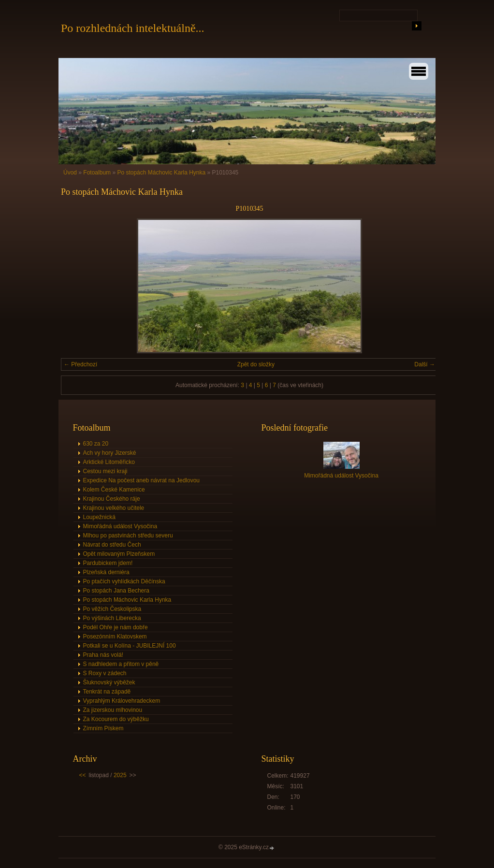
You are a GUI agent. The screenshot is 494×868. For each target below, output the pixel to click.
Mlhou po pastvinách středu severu (128, 535)
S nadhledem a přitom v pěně (121, 664)
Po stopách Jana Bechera (116, 591)
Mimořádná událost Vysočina (120, 526)
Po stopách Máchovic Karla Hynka (161, 173)
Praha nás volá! (103, 655)
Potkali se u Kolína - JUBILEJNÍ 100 (130, 646)
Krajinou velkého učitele (114, 508)
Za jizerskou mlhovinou (113, 710)
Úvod (70, 173)
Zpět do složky (256, 364)
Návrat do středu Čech (112, 545)
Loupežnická (99, 517)
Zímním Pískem (103, 728)
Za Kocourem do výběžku (116, 719)
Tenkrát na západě (107, 692)
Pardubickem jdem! (108, 563)
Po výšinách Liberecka (112, 618)
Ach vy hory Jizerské (110, 453)
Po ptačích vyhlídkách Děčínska (124, 581)
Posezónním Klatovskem (115, 637)
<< (83, 775)
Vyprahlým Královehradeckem (122, 701)
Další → (425, 364)
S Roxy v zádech (105, 673)
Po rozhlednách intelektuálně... (133, 28)
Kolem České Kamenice (114, 490)
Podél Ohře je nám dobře (116, 627)
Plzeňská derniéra (106, 572)
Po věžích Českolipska (112, 609)
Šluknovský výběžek (109, 682)
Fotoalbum (97, 173)
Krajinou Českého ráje (112, 499)
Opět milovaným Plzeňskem (119, 554)
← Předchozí (80, 364)
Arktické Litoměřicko (109, 462)
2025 (120, 775)
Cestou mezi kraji (105, 471)
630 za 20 (96, 444)
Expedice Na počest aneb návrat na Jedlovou (142, 480)
